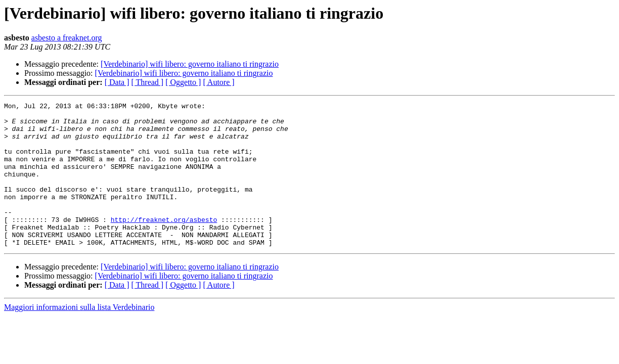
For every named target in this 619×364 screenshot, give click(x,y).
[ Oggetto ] (183, 82)
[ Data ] (117, 82)
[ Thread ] (148, 82)
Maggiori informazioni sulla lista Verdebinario (79, 336)
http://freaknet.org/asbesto (164, 244)
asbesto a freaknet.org (67, 38)
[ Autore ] (218, 82)
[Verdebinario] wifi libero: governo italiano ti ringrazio (190, 64)
